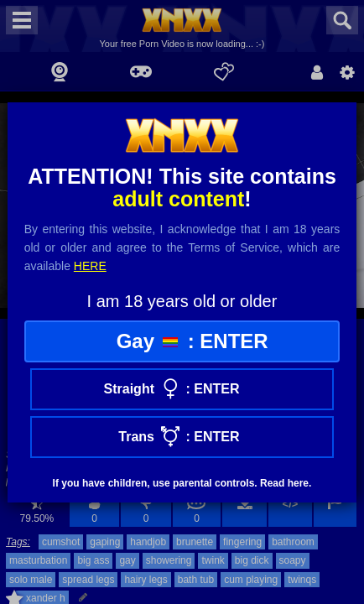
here (90, 266)
